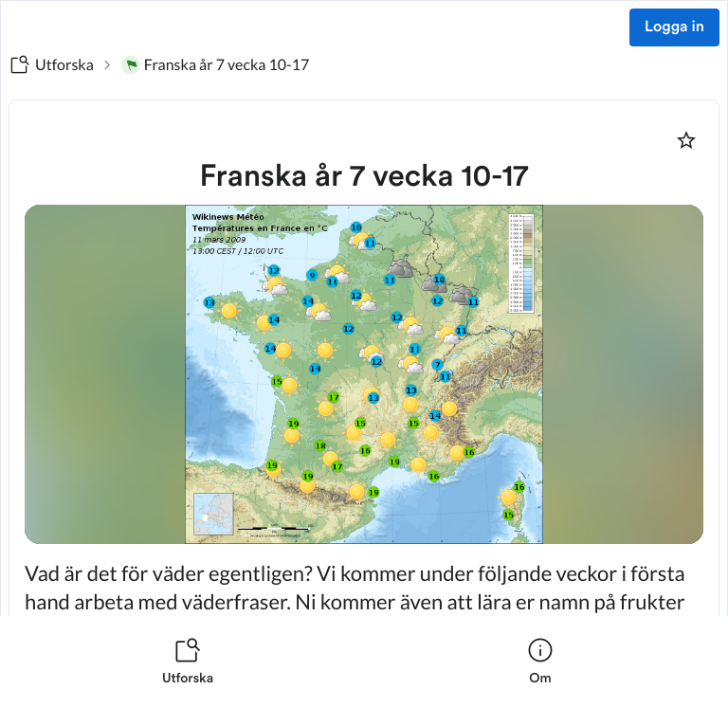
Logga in (674, 27)
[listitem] (188, 662)
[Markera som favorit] (686, 140)
